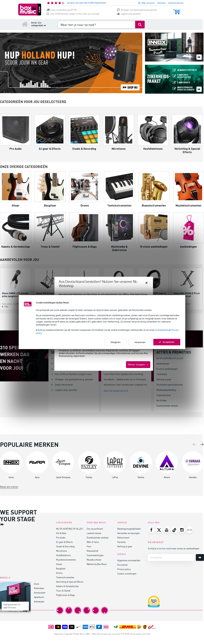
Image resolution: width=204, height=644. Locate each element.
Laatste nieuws (94, 533)
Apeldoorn (39, 597)
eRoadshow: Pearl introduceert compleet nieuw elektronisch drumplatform (140, 385)
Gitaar (59, 564)
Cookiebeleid (161, 330)
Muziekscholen (94, 560)
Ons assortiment (95, 529)
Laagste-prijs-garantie (129, 14)
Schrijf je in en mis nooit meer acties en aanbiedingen (174, 548)
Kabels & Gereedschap (67, 586)
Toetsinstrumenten (65, 577)
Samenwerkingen (95, 555)
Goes (37, 584)
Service (122, 523)
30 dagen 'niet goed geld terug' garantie (137, 10)
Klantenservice (176, 3)
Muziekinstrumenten (66, 560)
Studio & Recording (65, 546)
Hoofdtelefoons (63, 555)
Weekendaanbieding (166, 390)
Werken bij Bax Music (97, 564)
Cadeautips (162, 374)
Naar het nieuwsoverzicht (116, 391)
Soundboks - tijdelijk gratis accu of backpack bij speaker (131, 379)
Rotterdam (39, 588)
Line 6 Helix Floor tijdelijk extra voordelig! (124, 374)
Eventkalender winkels (167, 406)
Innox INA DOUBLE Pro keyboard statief (187, 295)
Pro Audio (61, 538)
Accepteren (167, 342)
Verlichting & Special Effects (70, 582)
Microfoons (62, 551)
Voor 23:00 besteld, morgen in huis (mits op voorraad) (73, 14)
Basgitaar (61, 568)
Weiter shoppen (136, 364)
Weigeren (116, 342)
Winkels (161, 3)
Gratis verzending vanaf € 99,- (62, 10)
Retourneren (123, 538)
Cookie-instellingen (127, 574)
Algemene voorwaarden (129, 560)
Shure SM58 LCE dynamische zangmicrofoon (15, 295)
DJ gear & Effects (64, 542)
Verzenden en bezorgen (129, 533)
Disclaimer (123, 565)
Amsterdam (40, 593)
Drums (59, 573)
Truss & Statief (63, 591)
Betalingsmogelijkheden (129, 529)
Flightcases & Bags (66, 595)
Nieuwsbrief (92, 551)
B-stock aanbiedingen (167, 369)
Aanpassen (140, 342)
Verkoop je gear (164, 379)
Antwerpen (39, 601)
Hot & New (161, 400)
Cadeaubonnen (164, 395)
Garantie (121, 542)
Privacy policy (124, 569)
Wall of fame (93, 542)
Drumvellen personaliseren (170, 385)
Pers (89, 546)
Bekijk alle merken (9, 487)
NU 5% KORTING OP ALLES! (170, 358)
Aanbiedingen (163, 363)
